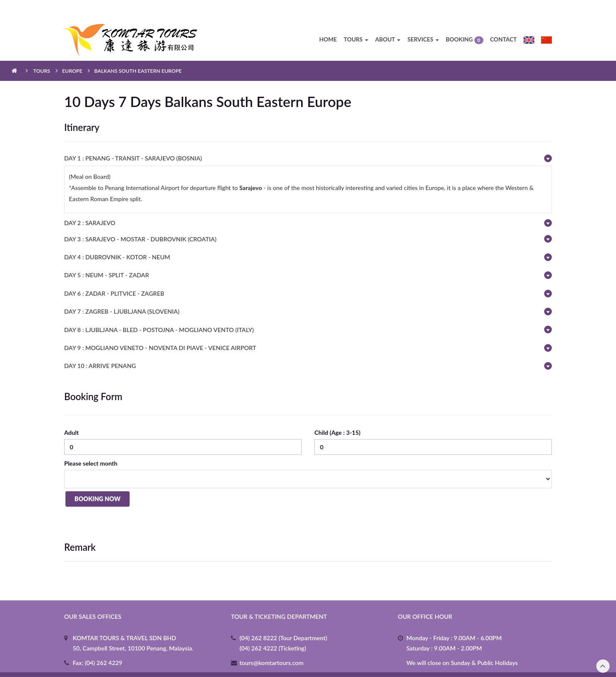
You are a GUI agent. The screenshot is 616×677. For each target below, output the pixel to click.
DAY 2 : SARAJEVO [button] (90, 205)
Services (423, 21)
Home (328, 21)
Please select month (91, 445)
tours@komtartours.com (271, 644)
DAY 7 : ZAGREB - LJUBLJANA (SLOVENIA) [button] (122, 293)
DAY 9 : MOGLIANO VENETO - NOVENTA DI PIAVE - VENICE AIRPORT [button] (160, 330)
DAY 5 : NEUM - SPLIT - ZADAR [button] (107, 257)
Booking (465, 22)
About (388, 21)
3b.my (395, 665)
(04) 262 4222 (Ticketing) (273, 630)
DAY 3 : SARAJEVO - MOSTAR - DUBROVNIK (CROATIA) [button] (140, 221)
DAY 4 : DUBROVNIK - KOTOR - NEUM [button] (117, 239)
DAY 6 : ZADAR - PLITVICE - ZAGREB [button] (114, 275)
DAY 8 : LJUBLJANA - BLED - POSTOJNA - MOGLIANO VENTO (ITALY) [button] (159, 311)
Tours (356, 21)
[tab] (308, 140)
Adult (71, 414)
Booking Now (96, 482)
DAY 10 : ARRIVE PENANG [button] (100, 348)
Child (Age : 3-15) (338, 414)
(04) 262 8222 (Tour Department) (283, 619)
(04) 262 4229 (103, 644)
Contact (504, 21)
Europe (72, 53)
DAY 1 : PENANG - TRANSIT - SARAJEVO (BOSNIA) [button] (133, 140)
